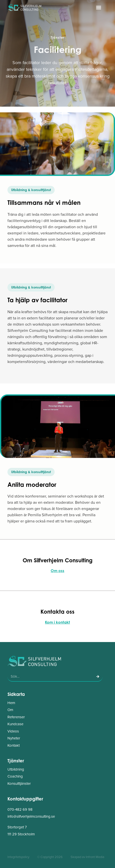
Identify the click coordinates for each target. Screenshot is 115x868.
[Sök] (98, 676)
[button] (98, 7)
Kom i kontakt (57, 622)
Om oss (57, 571)
